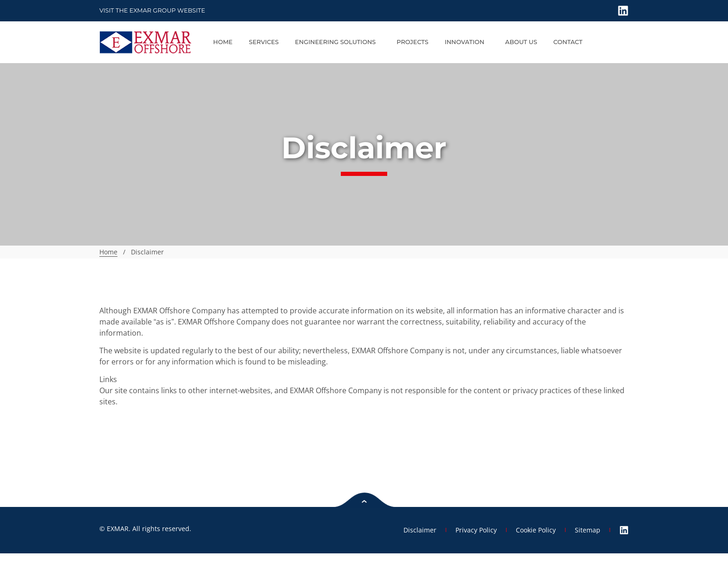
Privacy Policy (476, 530)
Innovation (467, 42)
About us (521, 42)
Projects (412, 42)
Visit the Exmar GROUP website (152, 10)
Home (223, 42)
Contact (568, 42)
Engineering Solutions (338, 42)
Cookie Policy (536, 530)
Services (264, 42)
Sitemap (588, 530)
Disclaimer (420, 530)
